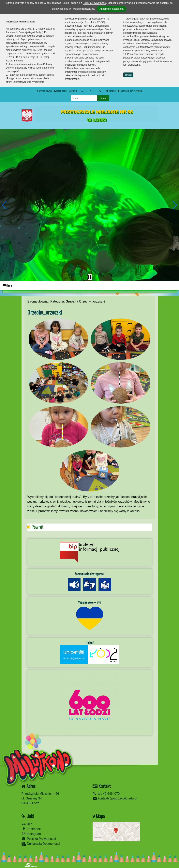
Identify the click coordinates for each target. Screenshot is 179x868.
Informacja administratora (130, 91)
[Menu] (89, 285)
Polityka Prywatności (39, 839)
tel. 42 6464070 (106, 794)
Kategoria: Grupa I (63, 301)
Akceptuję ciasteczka (111, 9)
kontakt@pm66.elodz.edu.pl (115, 798)
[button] (5, 205)
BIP (27, 824)
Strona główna (44, 91)
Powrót (37, 527)
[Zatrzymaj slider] (90, 277)
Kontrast (111, 91)
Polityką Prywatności (94, 3)
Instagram (31, 834)
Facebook (31, 829)
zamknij (128, 75)
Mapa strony (60, 91)
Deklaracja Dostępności (41, 844)
